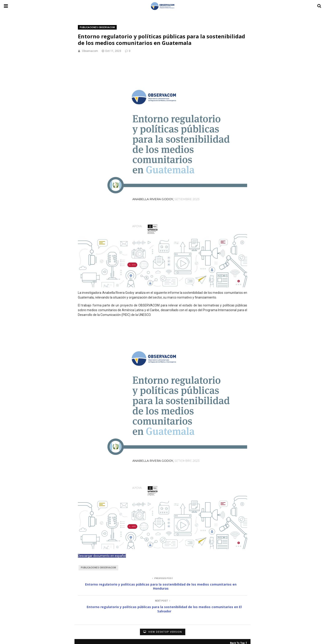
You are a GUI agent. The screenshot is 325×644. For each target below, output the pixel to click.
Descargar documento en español (102, 556)
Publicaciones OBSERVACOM (97, 27)
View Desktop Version (163, 632)
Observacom (90, 51)
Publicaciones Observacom (98, 568)
